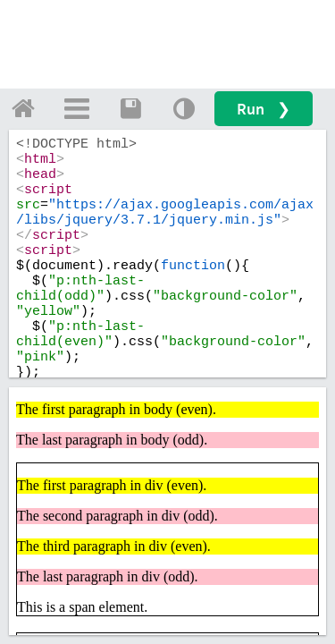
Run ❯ (264, 109)
